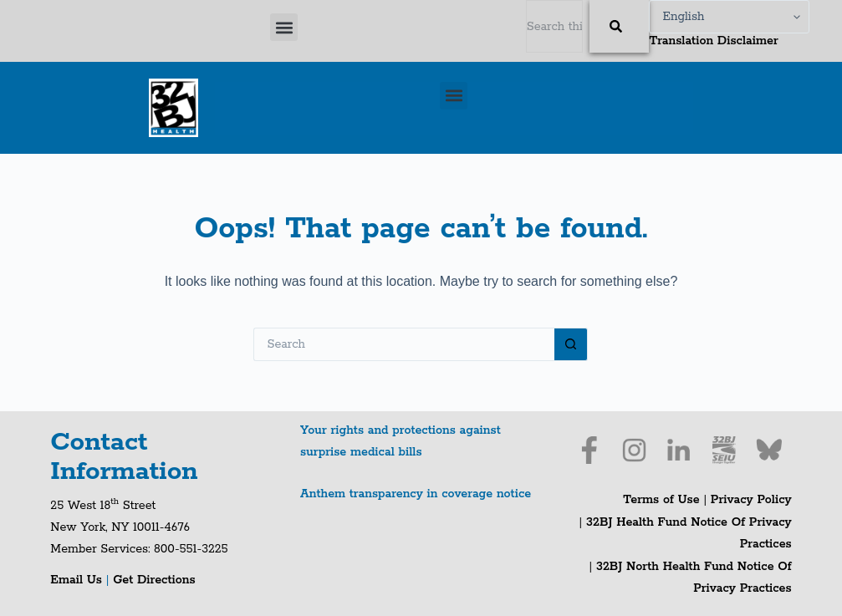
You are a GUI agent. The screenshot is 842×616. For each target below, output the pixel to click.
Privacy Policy (751, 500)
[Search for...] (404, 344)
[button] (284, 27)
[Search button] (571, 344)
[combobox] (555, 26)
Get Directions (154, 580)
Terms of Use (661, 500)
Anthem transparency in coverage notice (416, 494)
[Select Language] (729, 17)
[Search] (619, 26)
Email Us (78, 580)
